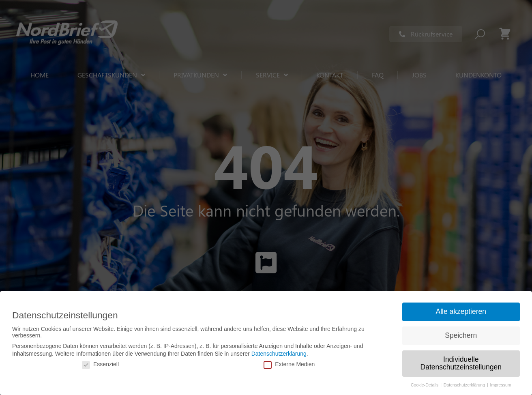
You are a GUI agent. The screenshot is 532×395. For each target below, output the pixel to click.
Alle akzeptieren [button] (461, 311)
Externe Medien (289, 364)
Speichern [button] (461, 335)
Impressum (501, 385)
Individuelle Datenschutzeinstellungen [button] (461, 363)
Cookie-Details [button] (425, 385)
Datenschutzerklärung (279, 354)
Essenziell (100, 364)
